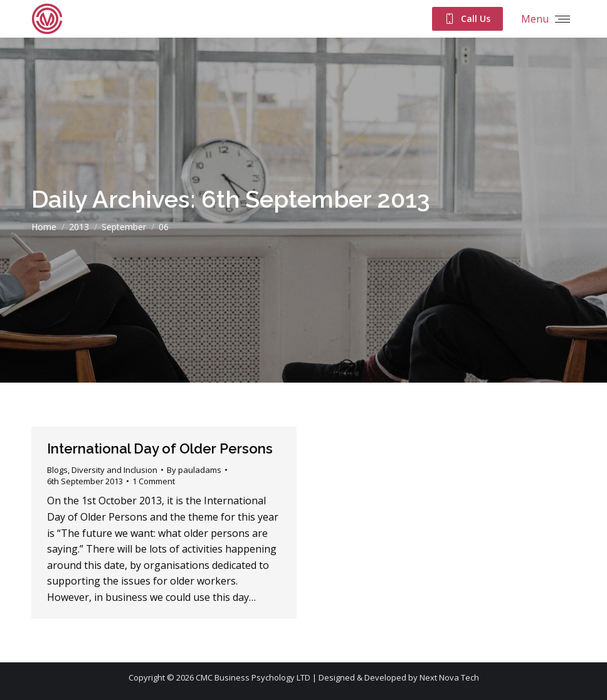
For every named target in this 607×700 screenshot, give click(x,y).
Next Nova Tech (449, 677)
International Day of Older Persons (160, 448)
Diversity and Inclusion (114, 470)
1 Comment (154, 481)
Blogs (57, 470)
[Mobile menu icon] (546, 19)
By (194, 470)
